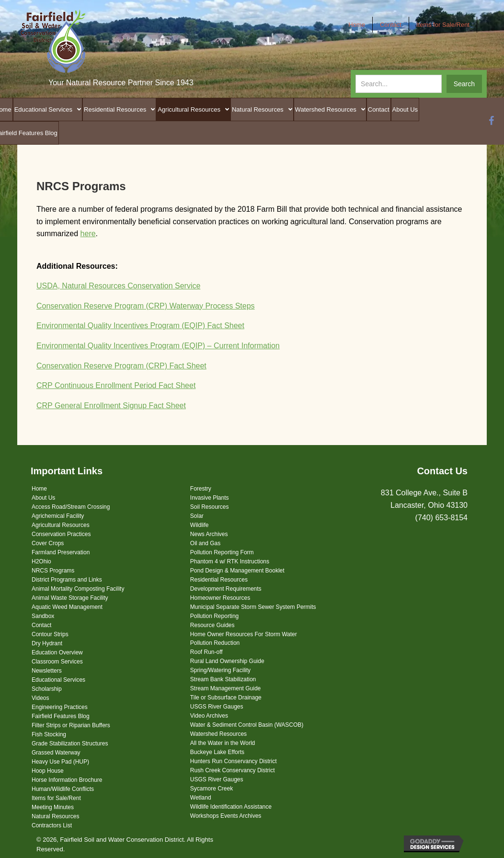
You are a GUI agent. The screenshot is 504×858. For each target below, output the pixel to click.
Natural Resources (55, 816)
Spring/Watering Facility (220, 670)
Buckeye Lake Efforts (217, 752)
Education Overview (57, 652)
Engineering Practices (60, 707)
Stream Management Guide (225, 688)
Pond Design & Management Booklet (237, 571)
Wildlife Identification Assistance (231, 807)
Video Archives (209, 716)
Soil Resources (210, 507)
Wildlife (200, 525)
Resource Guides (212, 625)
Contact (41, 625)
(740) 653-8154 (441, 518)
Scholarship (47, 689)
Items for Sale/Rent (56, 798)
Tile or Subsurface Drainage (226, 698)
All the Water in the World (223, 743)
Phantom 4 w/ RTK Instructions (230, 561)
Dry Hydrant (47, 643)
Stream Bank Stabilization (223, 679)
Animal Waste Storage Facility (70, 598)
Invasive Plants (210, 498)
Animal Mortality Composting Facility (78, 589)
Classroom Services (57, 662)
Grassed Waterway (56, 753)
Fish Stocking (49, 734)
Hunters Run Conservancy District (234, 761)
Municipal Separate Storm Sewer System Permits (253, 607)
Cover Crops (48, 543)
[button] (464, 84)
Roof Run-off (206, 652)
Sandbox (43, 616)
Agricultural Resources (61, 525)
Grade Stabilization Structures (70, 744)
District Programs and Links (67, 580)
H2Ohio (41, 561)
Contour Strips (50, 634)
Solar (197, 516)
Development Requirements (226, 589)
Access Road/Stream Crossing (71, 507)
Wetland (201, 798)
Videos (40, 698)
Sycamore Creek (212, 789)
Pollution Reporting (214, 616)
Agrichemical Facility (58, 516)
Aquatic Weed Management (67, 607)
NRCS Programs (53, 571)
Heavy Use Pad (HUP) (60, 762)
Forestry (201, 489)
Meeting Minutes (53, 807)
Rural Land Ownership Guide (227, 661)
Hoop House (48, 771)
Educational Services (58, 680)
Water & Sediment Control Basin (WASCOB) (247, 725)
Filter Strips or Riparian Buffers (71, 725)
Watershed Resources (218, 734)
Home (39, 489)
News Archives (209, 534)
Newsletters (47, 671)
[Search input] (399, 84)
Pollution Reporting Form (222, 552)
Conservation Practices (61, 534)
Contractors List (52, 825)
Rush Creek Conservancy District (233, 770)
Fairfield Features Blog (61, 716)
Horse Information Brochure (67, 780)
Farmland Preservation (61, 552)
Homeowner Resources (220, 598)
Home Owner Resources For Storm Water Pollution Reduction (244, 639)
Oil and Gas (205, 543)
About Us (43, 498)
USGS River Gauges (217, 707)
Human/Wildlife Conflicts (63, 789)
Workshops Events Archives (226, 816)
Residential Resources (219, 580)
